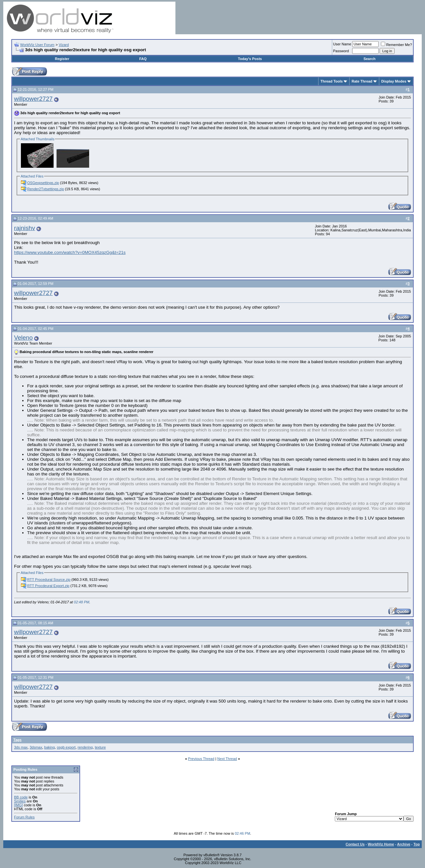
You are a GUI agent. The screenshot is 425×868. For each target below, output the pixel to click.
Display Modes (394, 81)
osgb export (66, 747)
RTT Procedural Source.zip (49, 580)
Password (341, 51)
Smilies (20, 801)
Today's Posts (250, 59)
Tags (17, 740)
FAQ (143, 59)
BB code (21, 797)
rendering (85, 747)
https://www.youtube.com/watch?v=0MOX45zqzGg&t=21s (70, 252)
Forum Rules (24, 817)
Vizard (64, 45)
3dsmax (36, 747)
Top (417, 844)
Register (62, 59)
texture (100, 747)
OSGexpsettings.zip (43, 183)
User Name (342, 44)
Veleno (23, 338)
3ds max (21, 747)
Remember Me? (396, 45)
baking (49, 747)
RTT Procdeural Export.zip (48, 586)
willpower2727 (33, 99)
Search (370, 59)
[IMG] (18, 805)
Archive (404, 844)
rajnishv (25, 228)
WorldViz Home (381, 844)
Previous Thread (201, 759)
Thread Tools (332, 81)
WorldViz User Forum (37, 45)
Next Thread (227, 759)
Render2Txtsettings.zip (46, 189)
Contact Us (355, 844)
